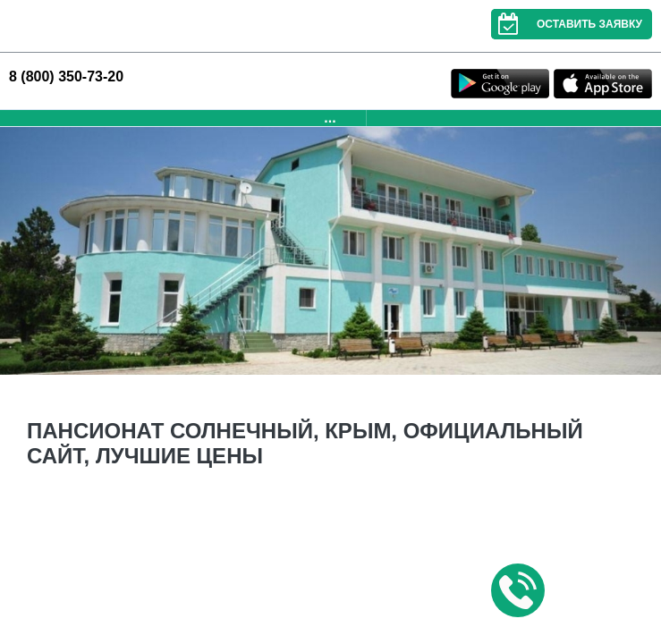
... (330, 118)
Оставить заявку (567, 24)
